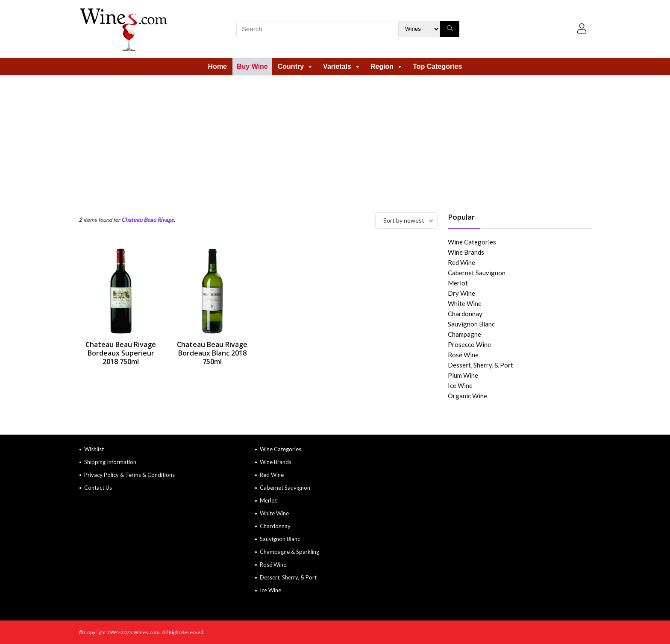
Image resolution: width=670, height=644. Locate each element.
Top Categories (437, 66)
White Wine (465, 303)
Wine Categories (472, 242)
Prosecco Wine (469, 344)
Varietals (342, 66)
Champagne (464, 334)
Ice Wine (460, 385)
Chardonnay (465, 314)
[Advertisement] (335, 140)
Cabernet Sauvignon (477, 273)
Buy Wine (252, 66)
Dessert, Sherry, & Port (480, 365)
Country (295, 66)
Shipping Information (110, 462)
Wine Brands (466, 252)
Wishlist (94, 449)
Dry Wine (461, 293)
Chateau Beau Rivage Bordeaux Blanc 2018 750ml (212, 353)
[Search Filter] (419, 29)
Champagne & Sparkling (289, 552)
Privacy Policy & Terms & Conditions (129, 475)
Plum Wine (463, 375)
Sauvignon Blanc (471, 324)
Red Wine (461, 262)
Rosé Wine (463, 355)
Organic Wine (467, 396)
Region (387, 66)
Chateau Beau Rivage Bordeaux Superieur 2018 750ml (121, 353)
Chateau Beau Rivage (148, 220)
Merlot (458, 283)
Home (217, 66)
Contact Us (98, 488)
